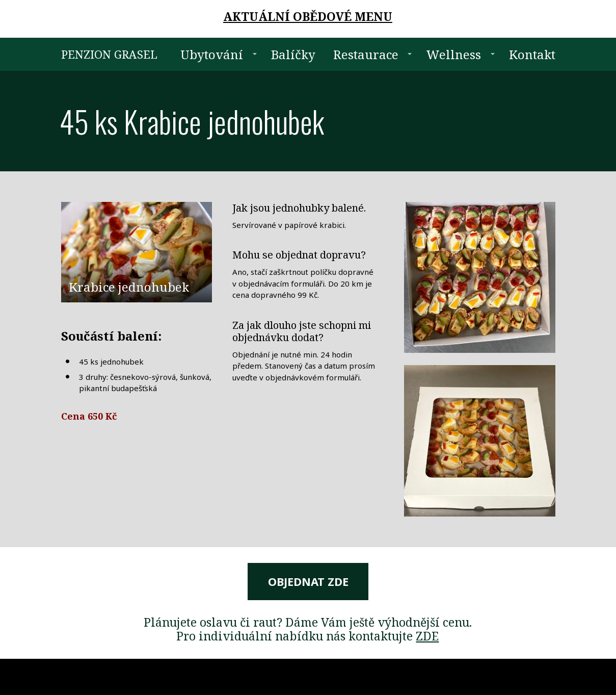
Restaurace (366, 54)
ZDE (427, 636)
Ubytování (212, 54)
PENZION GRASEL (109, 54)
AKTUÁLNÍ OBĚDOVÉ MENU (308, 16)
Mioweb (543, 677)
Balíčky (293, 54)
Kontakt (532, 54)
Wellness (453, 54)
